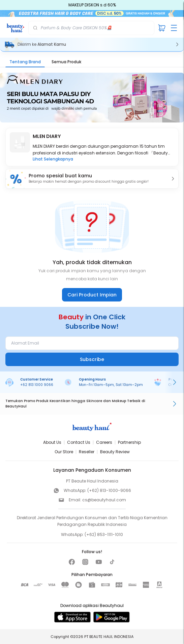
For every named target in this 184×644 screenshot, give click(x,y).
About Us (52, 442)
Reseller (87, 452)
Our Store (64, 452)
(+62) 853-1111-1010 (104, 534)
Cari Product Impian (92, 295)
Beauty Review (115, 452)
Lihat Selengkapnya (53, 159)
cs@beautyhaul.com (104, 500)
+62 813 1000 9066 (37, 385)
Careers (104, 442)
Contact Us (79, 442)
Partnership (129, 442)
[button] (92, 179)
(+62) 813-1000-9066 (109, 490)
